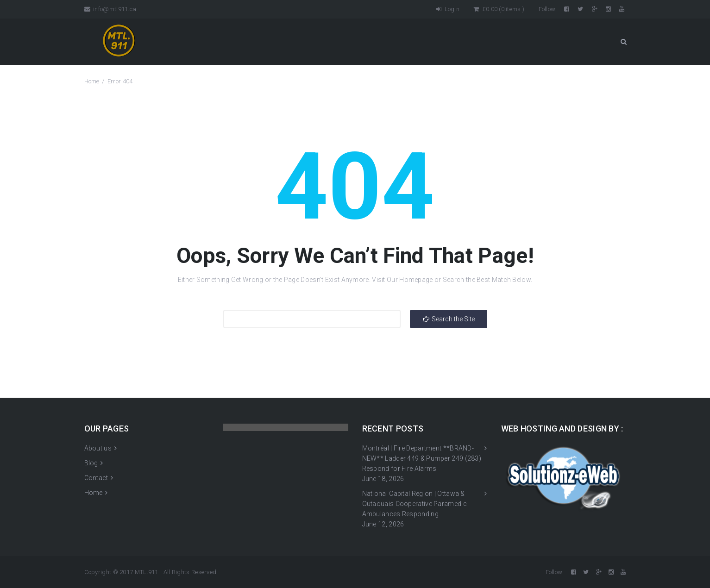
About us (98, 448)
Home (92, 81)
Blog (91, 463)
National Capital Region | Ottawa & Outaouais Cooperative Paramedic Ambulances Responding (415, 504)
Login (448, 9)
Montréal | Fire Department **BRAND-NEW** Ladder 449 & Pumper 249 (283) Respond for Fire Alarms (422, 458)
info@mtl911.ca (110, 9)
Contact (96, 478)
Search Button (623, 42)
